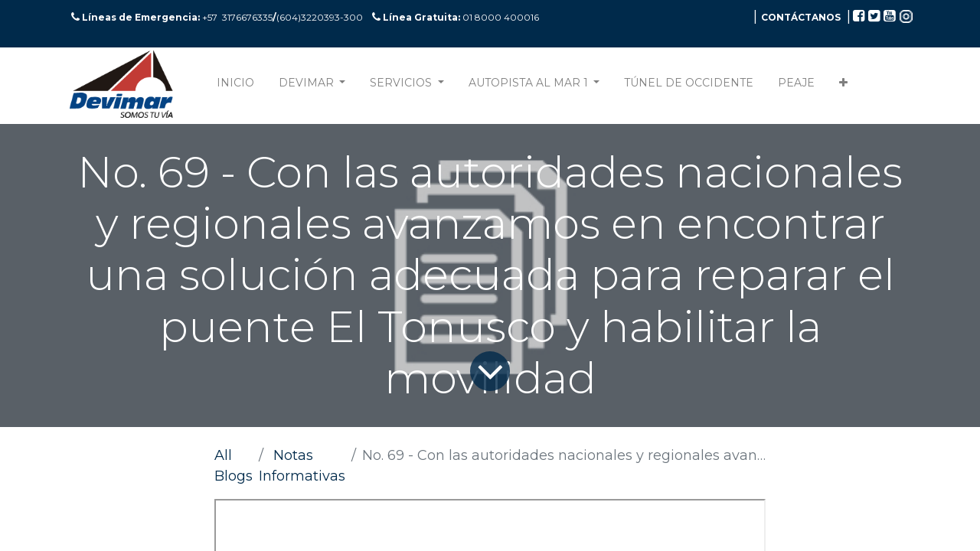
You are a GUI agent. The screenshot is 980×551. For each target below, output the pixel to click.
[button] (843, 86)
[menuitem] (235, 86)
